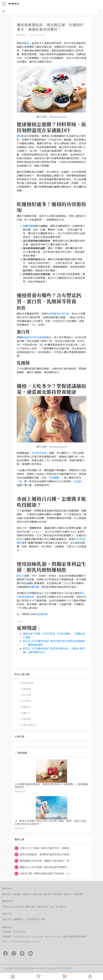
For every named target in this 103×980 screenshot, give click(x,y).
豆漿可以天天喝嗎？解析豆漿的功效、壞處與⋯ (43, 848)
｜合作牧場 (25, 695)
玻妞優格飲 (42, 614)
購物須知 (58, 894)
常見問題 (78, 894)
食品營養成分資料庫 (58, 314)
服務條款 (27, 894)
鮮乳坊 (20, 576)
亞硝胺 (77, 481)
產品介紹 (7, 919)
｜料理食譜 (25, 719)
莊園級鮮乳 (18, 919)
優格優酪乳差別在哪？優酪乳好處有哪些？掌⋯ (43, 861)
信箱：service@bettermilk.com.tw (21, 941)
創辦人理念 (30, 907)
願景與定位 (43, 907)
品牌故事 (19, 907)
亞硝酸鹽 (54, 478)
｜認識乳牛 (25, 713)
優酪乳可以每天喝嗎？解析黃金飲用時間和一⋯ (43, 867)
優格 (27, 43)
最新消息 (7, 894)
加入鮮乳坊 (61, 907)
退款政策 (48, 894)
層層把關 (34, 587)
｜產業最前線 (26, 683)
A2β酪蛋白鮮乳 (32, 919)
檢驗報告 (17, 894)
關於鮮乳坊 (8, 907)
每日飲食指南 (39, 453)
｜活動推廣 (25, 689)
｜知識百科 (25, 707)
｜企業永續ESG (27, 725)
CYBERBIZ (66, 968)
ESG (52, 907)
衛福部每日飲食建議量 (34, 337)
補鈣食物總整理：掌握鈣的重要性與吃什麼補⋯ (43, 855)
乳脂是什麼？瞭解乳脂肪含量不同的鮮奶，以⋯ (43, 874)
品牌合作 (68, 894)
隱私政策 (37, 894)
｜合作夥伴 (25, 701)
